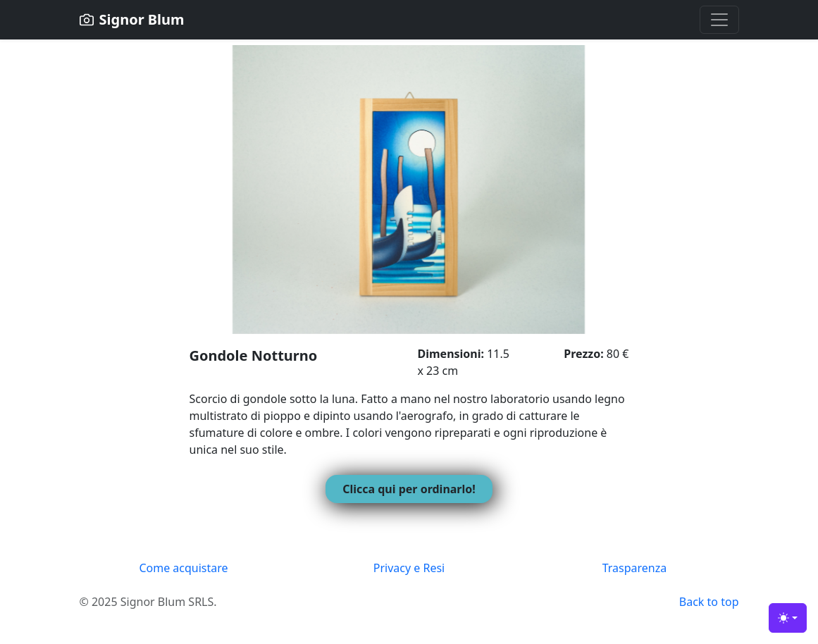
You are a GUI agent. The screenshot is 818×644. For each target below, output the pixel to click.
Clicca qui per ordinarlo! (409, 489)
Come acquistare (183, 568)
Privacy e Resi (409, 568)
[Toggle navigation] (719, 20)
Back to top (709, 602)
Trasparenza (635, 568)
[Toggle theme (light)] (788, 618)
